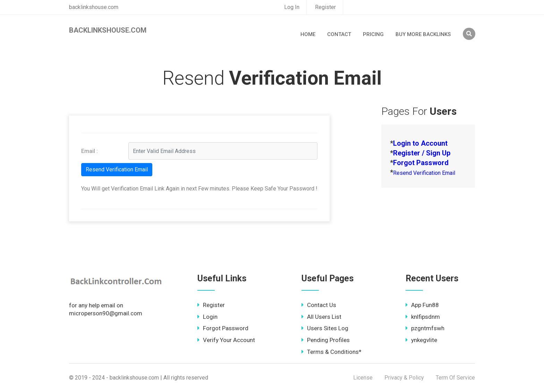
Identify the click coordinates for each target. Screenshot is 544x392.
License (363, 378)
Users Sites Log (325, 328)
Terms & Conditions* (331, 352)
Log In (292, 7)
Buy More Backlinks (423, 34)
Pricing (373, 34)
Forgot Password (223, 328)
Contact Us (319, 305)
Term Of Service (455, 378)
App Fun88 (422, 305)
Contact (339, 34)
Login (207, 317)
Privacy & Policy (404, 378)
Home (308, 34)
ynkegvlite (421, 340)
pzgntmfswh (425, 328)
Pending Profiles (326, 340)
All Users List (321, 317)
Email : (90, 151)
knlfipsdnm (423, 317)
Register (325, 7)
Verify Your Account (226, 340)
